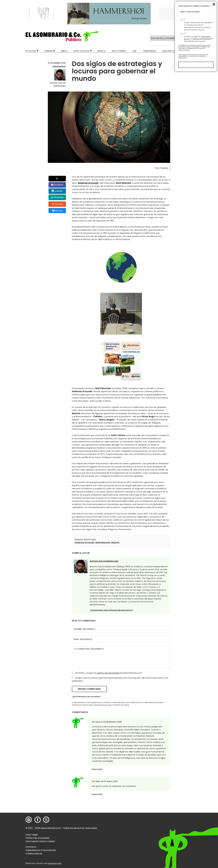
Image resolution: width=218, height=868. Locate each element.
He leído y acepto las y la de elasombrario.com (198, 834)
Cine (134, 51)
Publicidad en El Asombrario (41, 850)
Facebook (59, 185)
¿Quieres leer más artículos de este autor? (111, 610)
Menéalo (57, 204)
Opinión (48, 51)
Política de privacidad (37, 838)
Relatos (188, 51)
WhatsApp (59, 197)
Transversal (150, 51)
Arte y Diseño (119, 51)
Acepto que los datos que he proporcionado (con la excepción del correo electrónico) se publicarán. (120, 679)
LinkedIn (59, 191)
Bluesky (57, 211)
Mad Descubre (170, 51)
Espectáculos (81, 51)
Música (102, 51)
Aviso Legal (32, 835)
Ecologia (31, 51)
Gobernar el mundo (84, 542)
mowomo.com (55, 863)
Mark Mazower (103, 542)
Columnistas (59, 66)
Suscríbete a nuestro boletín (194, 801)
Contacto (31, 847)
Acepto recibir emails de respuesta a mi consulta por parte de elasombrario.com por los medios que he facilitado (199, 821)
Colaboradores (34, 854)
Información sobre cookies (40, 841)
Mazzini (115, 542)
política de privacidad (108, 673)
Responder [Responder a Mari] (97, 794)
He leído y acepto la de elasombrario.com (107, 673)
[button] (62, 36)
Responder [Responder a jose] (97, 769)
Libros (64, 51)
